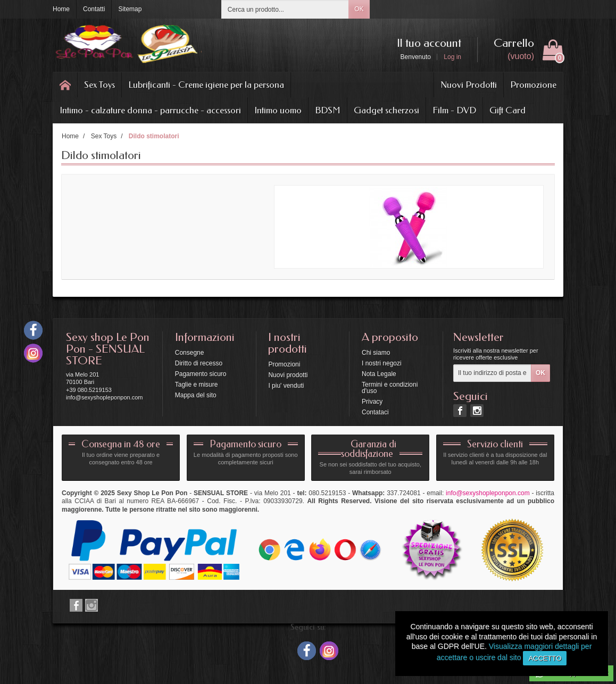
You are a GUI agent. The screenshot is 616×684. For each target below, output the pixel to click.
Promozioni (284, 364)
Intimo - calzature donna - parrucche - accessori (150, 110)
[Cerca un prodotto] (285, 9)
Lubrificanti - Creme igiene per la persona (206, 85)
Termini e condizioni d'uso (390, 388)
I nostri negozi (382, 363)
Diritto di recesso (199, 363)
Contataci (375, 412)
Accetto (545, 658)
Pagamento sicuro (201, 374)
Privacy (372, 402)
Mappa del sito (196, 395)
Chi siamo (376, 353)
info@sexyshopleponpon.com (488, 493)
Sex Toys (99, 85)
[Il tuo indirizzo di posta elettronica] (492, 373)
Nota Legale (379, 374)
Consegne (190, 353)
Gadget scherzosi (386, 110)
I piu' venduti (286, 386)
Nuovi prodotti (288, 375)
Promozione (533, 85)
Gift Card (507, 110)
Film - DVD (454, 110)
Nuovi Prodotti (469, 85)
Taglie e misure (197, 385)
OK (359, 9)
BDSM (328, 110)
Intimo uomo (278, 110)
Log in (452, 57)
